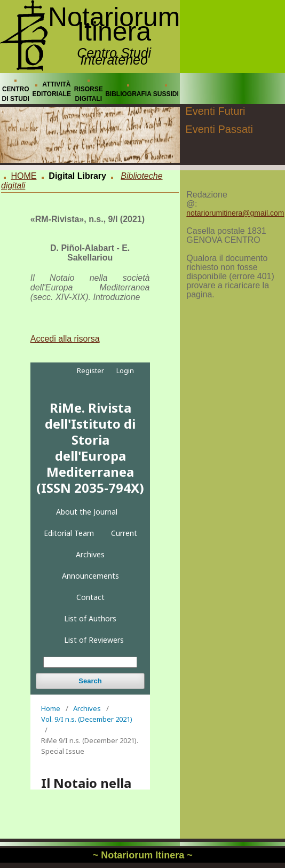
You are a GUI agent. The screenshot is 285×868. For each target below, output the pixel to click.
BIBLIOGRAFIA (128, 94)
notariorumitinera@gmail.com (235, 213)
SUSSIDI (166, 94)
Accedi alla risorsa (65, 339)
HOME (23, 176)
